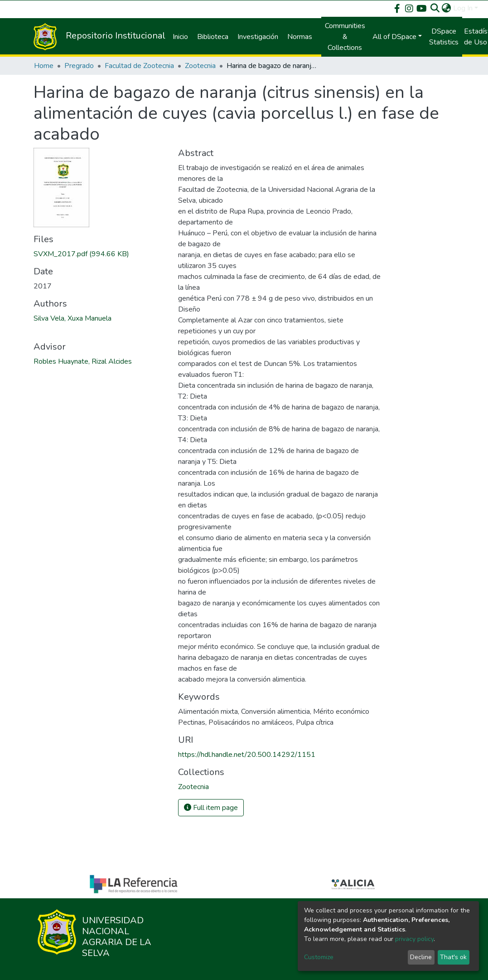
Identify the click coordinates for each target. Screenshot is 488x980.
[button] (447, 8)
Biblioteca (213, 37)
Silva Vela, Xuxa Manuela (72, 318)
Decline (421, 957)
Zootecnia (200, 66)
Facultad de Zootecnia (139, 66)
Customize (319, 957)
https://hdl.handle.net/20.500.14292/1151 (247, 755)
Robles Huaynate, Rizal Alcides (83, 361)
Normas (300, 37)
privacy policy (414, 939)
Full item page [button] (211, 808)
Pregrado (79, 66)
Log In (463, 8)
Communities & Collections (345, 37)
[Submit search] (435, 8)
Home (44, 66)
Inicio (180, 37)
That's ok (453, 957)
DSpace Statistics (444, 37)
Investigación (258, 37)
